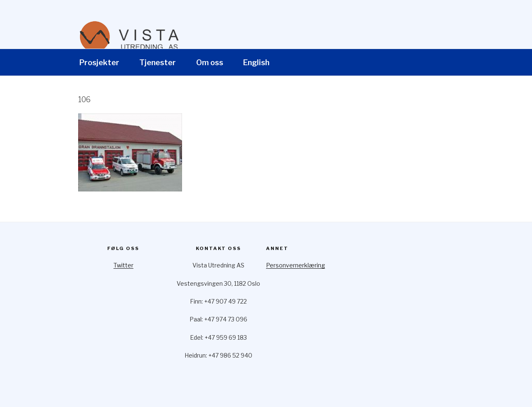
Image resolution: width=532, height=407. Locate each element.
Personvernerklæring (296, 265)
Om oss (210, 62)
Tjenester (158, 62)
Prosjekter (99, 62)
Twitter (123, 265)
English (256, 62)
